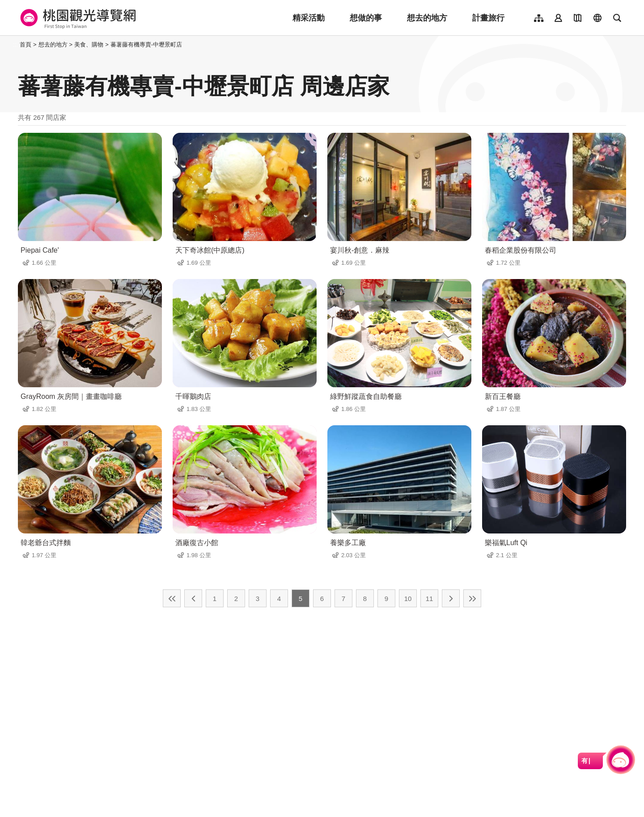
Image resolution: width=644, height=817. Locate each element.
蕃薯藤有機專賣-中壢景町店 (146, 44)
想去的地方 (427, 18)
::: (15, 44)
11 (430, 599)
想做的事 (366, 18)
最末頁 (472, 598)
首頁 (25, 44)
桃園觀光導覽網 (77, 18)
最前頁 (172, 598)
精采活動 (309, 18)
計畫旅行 (488, 18)
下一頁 (451, 598)
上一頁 (193, 598)
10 (408, 599)
